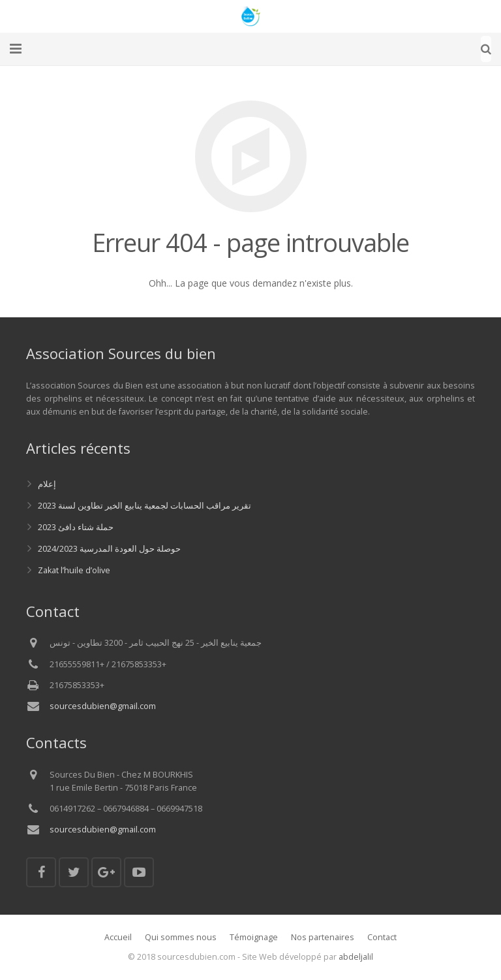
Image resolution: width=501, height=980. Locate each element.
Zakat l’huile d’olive (74, 570)
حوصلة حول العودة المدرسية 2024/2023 (109, 549)
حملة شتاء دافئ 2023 (76, 527)
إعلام (47, 484)
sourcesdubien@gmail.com (103, 706)
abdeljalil (356, 957)
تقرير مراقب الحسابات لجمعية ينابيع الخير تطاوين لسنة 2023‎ (144, 506)
